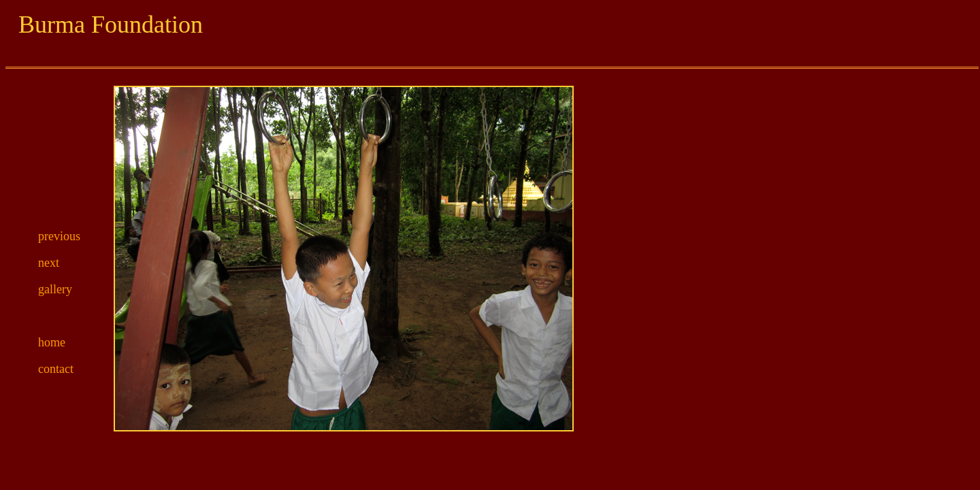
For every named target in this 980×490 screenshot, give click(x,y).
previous (59, 236)
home (52, 342)
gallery (55, 289)
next (49, 263)
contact (56, 369)
